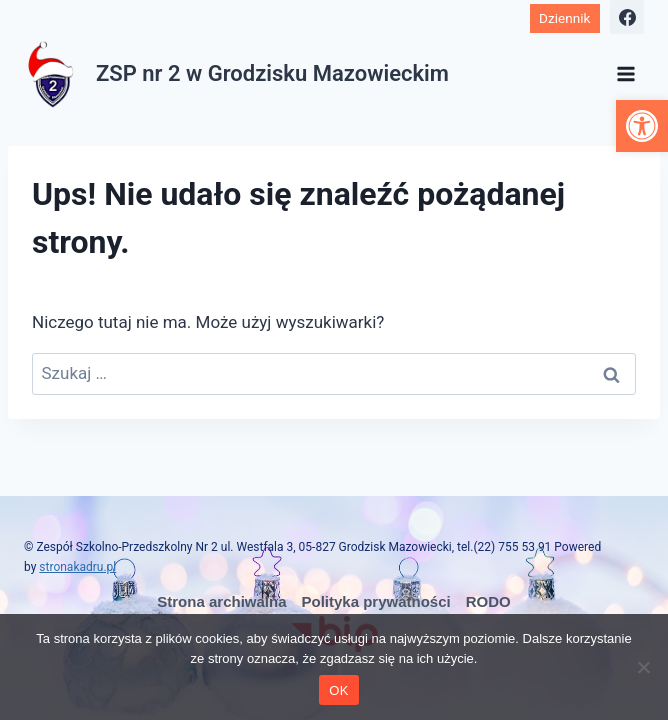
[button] (642, 126)
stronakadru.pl (77, 567)
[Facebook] (627, 17)
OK (338, 690)
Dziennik (564, 18)
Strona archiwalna (221, 601)
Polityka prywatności (376, 601)
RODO (488, 601)
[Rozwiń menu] (625, 73)
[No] (643, 667)
